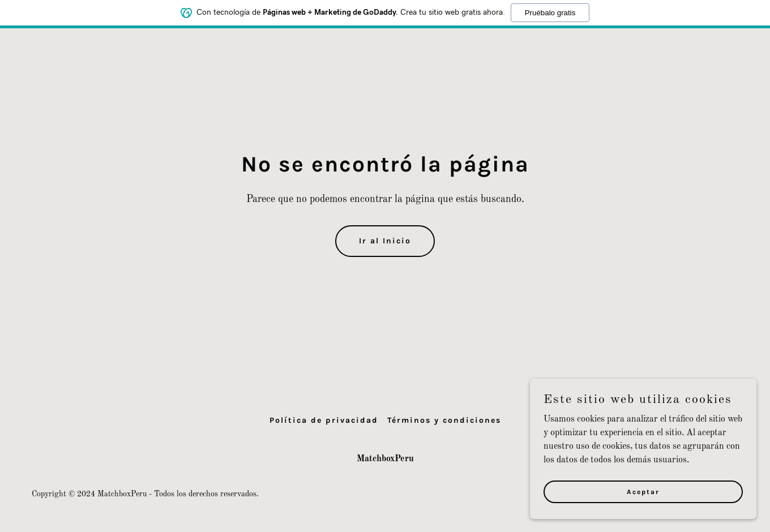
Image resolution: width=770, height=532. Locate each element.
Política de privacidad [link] (324, 420)
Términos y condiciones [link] (444, 420)
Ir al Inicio (385, 241)
